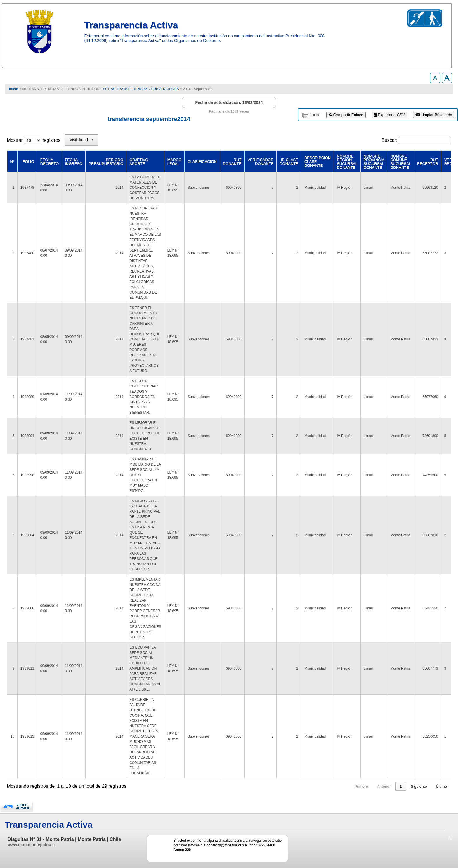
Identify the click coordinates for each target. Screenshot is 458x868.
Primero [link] (339, 786)
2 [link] (390, 786)
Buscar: (389, 140)
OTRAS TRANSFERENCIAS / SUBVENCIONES (141, 89)
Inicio (14, 89)
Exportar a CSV (389, 115)
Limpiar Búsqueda (434, 115)
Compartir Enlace (346, 115)
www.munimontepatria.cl (32, 845)
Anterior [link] (362, 786)
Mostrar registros (34, 140)
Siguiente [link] (419, 786)
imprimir (315, 115)
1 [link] (378, 786)
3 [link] (401, 786)
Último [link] (441, 786)
